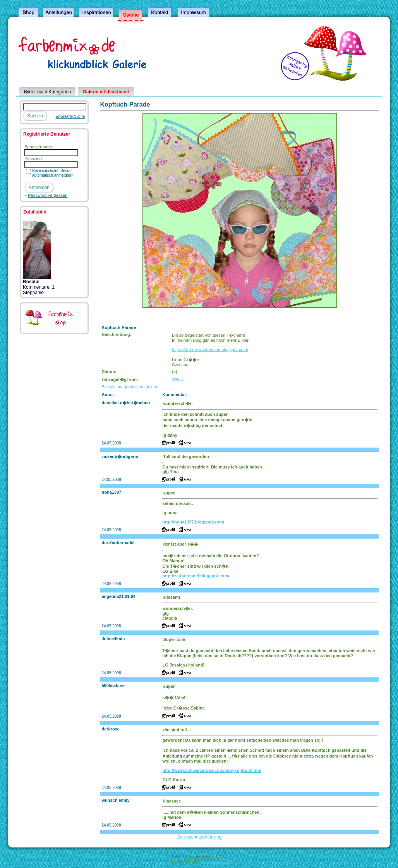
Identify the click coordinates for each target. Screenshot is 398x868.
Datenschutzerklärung (199, 837)
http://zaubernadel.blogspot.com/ (196, 576)
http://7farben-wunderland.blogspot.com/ (210, 350)
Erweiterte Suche (70, 116)
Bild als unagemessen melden (130, 387)
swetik (178, 379)
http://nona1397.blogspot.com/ (193, 522)
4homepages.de (216, 861)
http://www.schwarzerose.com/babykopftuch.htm (212, 770)
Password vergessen (48, 195)
